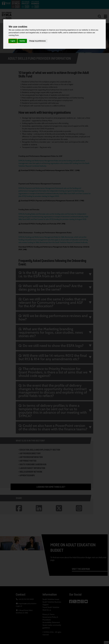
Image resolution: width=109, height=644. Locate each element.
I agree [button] (13, 41)
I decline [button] (22, 41)
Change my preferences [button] (37, 41)
